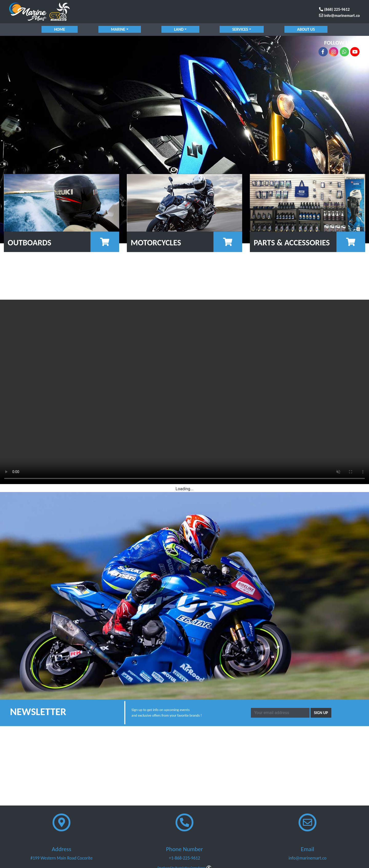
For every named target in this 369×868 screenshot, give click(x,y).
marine (118, 29)
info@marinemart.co (339, 15)
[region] (184, 140)
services (240, 29)
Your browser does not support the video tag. (184, 392)
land (179, 29)
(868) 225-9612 (334, 9)
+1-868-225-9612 (184, 858)
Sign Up (321, 713)
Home (60, 29)
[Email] (280, 713)
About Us (306, 29)
